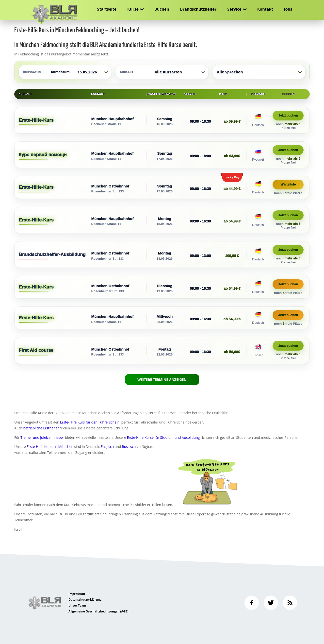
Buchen (162, 9)
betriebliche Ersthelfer (41, 428)
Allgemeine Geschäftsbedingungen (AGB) (98, 611)
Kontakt (265, 9)
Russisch (129, 447)
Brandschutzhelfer (198, 9)
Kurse (133, 9)
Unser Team (77, 605)
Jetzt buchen (288, 115)
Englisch (107, 447)
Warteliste (288, 184)
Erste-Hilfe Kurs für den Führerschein (90, 422)
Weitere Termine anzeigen (162, 379)
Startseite (107, 9)
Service (234, 9)
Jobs (288, 9)
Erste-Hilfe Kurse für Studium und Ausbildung (163, 437)
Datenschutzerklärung (85, 600)
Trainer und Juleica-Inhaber (42, 437)
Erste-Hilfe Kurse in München (50, 447)
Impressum (77, 594)
